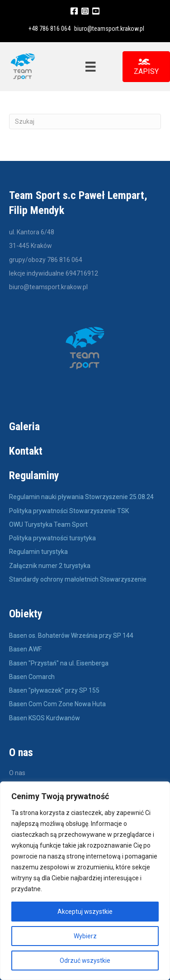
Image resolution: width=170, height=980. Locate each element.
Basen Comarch (32, 677)
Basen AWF (26, 649)
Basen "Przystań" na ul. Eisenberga (59, 663)
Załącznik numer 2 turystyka (50, 566)
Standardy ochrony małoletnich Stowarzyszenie (78, 579)
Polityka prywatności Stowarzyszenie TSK (69, 511)
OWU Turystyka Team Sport (48, 524)
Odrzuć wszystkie (85, 961)
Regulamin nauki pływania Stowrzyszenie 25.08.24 (81, 497)
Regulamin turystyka (38, 552)
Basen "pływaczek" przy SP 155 (54, 690)
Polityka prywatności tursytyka (52, 538)
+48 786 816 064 (50, 29)
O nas (17, 773)
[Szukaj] (85, 121)
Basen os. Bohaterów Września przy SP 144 (71, 636)
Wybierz (85, 936)
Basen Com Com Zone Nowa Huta (57, 704)
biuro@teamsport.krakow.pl (109, 29)
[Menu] (90, 67)
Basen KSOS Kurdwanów (45, 718)
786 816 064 (65, 260)
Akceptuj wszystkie (85, 912)
